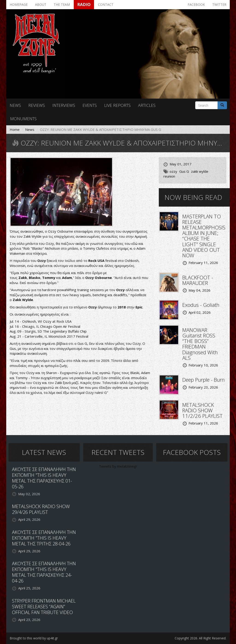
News (15, 105)
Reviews (37, 105)
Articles (147, 105)
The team (62, 4)
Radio (84, 4)
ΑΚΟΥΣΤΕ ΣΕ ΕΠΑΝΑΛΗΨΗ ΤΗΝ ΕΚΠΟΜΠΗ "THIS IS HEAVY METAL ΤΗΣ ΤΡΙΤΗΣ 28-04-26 (44, 538)
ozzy (173, 171)
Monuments (23, 119)
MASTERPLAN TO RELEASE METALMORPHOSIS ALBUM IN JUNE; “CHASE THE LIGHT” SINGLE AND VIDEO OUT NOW (204, 236)
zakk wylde (200, 171)
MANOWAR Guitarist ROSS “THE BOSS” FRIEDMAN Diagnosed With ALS (200, 344)
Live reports (117, 105)
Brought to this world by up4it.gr (34, 638)
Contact (106, 4)
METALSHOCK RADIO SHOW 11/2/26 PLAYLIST (202, 410)
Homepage (19, 4)
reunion (169, 176)
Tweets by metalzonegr (118, 466)
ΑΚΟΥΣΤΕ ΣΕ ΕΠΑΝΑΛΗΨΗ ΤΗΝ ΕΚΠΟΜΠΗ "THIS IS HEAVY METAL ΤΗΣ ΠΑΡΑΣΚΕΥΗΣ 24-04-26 (44, 572)
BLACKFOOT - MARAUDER (198, 280)
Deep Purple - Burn (204, 380)
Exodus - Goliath (201, 305)
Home (15, 129)
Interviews (64, 105)
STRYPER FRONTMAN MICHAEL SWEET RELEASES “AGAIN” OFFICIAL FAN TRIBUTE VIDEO (44, 607)
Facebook (196, 4)
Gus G (184, 171)
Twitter (219, 4)
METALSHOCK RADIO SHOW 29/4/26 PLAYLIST (41, 509)
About (41, 4)
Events (90, 105)
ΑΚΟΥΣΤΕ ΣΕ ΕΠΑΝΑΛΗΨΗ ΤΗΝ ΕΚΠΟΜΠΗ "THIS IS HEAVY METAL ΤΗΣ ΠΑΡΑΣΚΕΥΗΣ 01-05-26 (44, 478)
